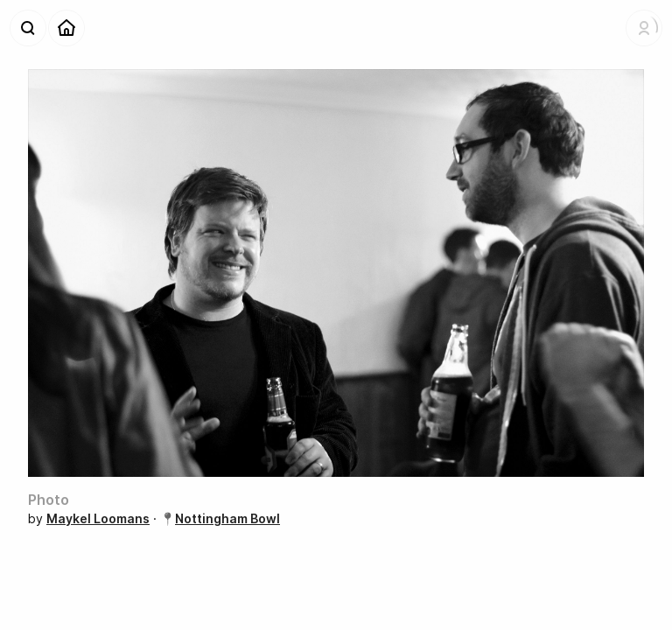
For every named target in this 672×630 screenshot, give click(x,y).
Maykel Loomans (98, 518)
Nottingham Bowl (227, 518)
